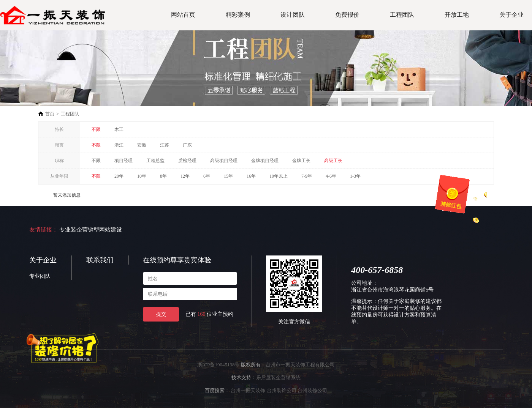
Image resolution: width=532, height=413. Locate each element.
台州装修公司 (312, 390)
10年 (142, 176)
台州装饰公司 (282, 390)
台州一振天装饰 (248, 390)
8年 (163, 176)
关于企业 (511, 15)
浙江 (119, 145)
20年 (119, 176)
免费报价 (347, 15)
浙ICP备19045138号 (218, 365)
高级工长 (333, 161)
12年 (185, 176)
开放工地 (457, 15)
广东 (187, 145)
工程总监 (155, 161)
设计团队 (293, 15)
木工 (119, 129)
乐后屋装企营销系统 (278, 378)
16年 (251, 176)
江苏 (165, 145)
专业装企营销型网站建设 (91, 230)
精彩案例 (238, 15)
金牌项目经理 (265, 161)
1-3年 (355, 176)
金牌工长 (301, 161)
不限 (96, 129)
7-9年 (307, 176)
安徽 (142, 145)
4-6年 (331, 176)
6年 (207, 176)
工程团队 (402, 15)
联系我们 (100, 260)
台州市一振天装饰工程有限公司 (300, 365)
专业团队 (40, 276)
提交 (161, 314)
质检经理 (187, 161)
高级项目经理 (224, 161)
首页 (50, 114)
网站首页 (183, 15)
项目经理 (123, 161)
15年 (228, 176)
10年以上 (279, 176)
